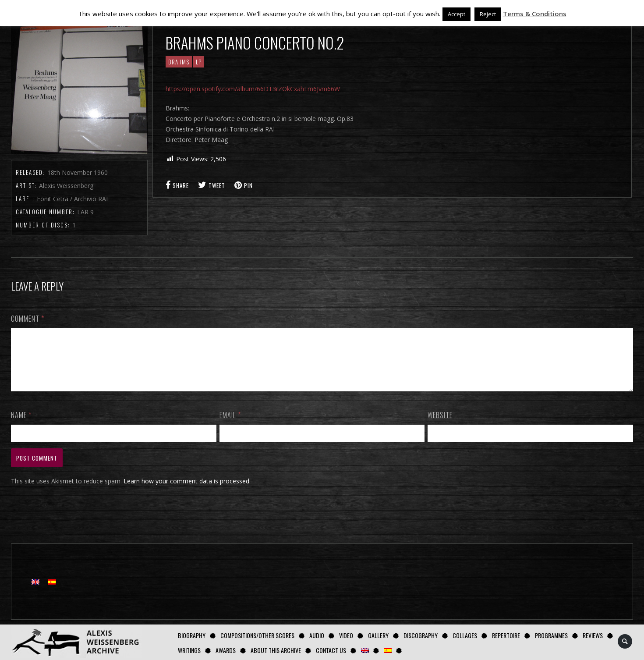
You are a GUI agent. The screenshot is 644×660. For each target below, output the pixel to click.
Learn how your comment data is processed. (187, 491)
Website (440, 426)
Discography (421, 635)
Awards (226, 650)
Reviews (593, 635)
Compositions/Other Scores (257, 635)
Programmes (551, 635)
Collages (465, 635)
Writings (189, 650)
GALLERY (378, 635)
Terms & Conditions (535, 14)
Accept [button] (456, 14)
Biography (192, 635)
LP (199, 62)
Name (21, 426)
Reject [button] (488, 14)
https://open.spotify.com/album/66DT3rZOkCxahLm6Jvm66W (253, 89)
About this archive (276, 650)
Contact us (331, 650)
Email (230, 426)
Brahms (179, 62)
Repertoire (506, 635)
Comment (28, 319)
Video (346, 635)
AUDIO (317, 635)
